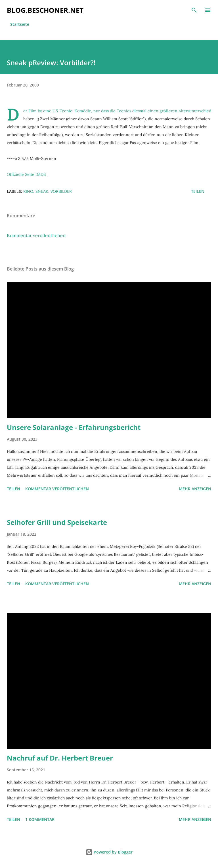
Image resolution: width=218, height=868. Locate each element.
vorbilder (61, 191)
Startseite (20, 24)
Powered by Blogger (109, 852)
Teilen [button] (198, 191)
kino (28, 191)
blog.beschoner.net (45, 10)
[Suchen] (194, 10)
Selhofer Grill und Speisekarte (57, 522)
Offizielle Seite (21, 174)
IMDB (41, 174)
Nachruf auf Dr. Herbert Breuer (60, 758)
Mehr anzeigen (195, 489)
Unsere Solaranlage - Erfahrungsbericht (74, 427)
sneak (42, 191)
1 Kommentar (40, 819)
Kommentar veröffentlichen (36, 235)
